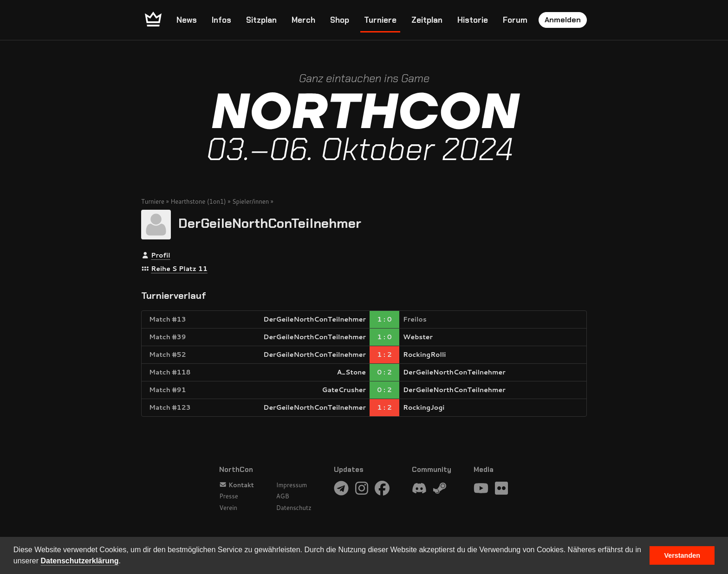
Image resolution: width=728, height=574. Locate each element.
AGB (283, 496)
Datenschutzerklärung (80, 561)
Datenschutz (294, 508)
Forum (515, 20)
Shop (340, 20)
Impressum (292, 485)
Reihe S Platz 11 (179, 269)
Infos (221, 20)
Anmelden (563, 20)
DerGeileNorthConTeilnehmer (270, 223)
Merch (303, 20)
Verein (228, 508)
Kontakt (237, 485)
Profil (160, 255)
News (187, 20)
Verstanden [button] (682, 555)
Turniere (380, 20)
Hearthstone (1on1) (198, 201)
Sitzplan (261, 20)
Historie (473, 20)
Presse (228, 496)
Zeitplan (427, 20)
